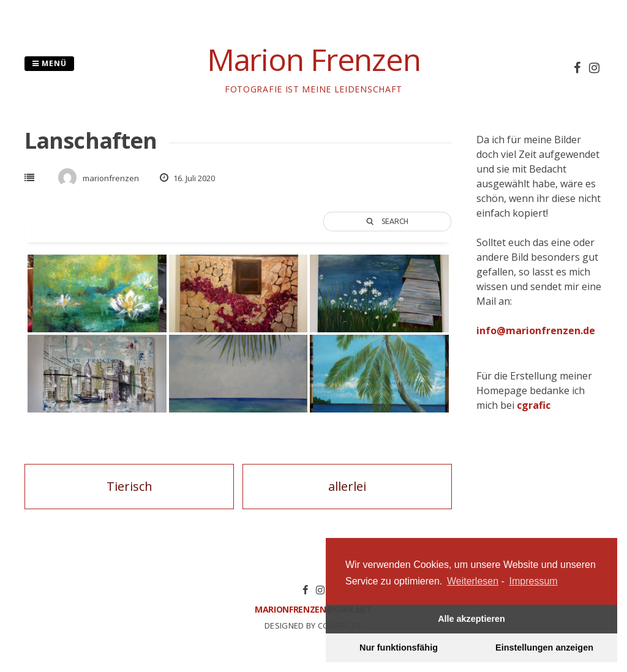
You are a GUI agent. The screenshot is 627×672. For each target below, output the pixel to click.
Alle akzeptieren (471, 619)
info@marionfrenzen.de (536, 330)
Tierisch (130, 486)
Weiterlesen (473, 581)
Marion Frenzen (314, 59)
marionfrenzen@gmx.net (313, 609)
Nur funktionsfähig (399, 648)
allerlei (347, 486)
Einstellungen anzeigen (544, 648)
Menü (49, 63)
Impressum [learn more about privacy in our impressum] (534, 581)
